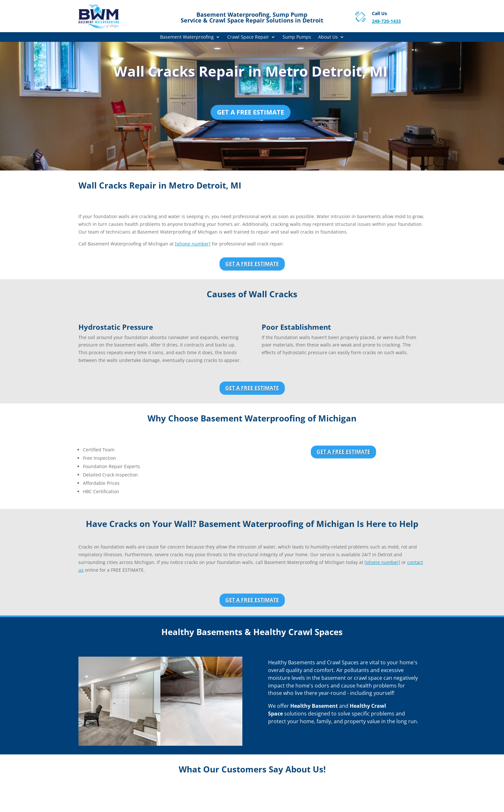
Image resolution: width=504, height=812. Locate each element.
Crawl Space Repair (248, 37)
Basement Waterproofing (187, 37)
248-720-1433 (386, 21)
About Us (328, 37)
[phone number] (193, 244)
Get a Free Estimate (251, 112)
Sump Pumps (297, 37)
